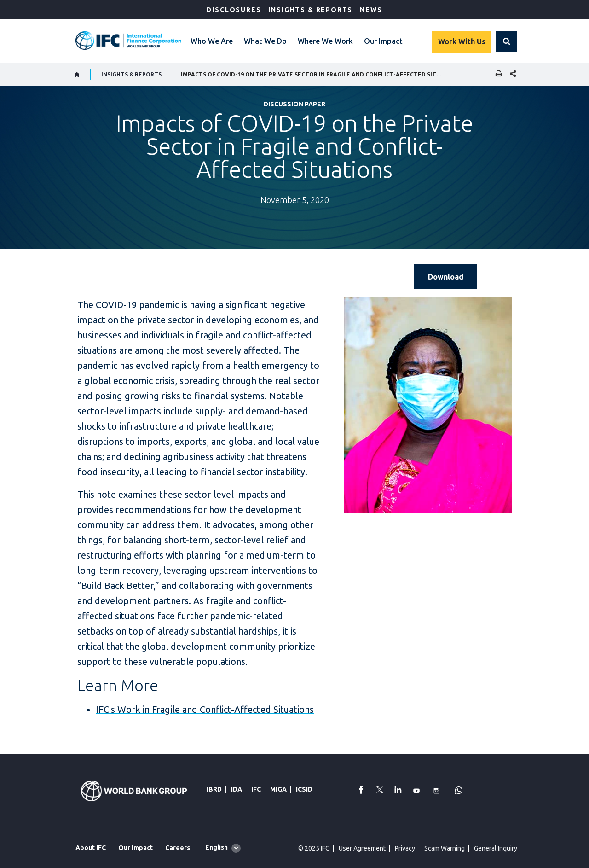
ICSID (304, 789)
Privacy (405, 848)
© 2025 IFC (314, 848)
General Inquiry (496, 848)
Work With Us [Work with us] (462, 41)
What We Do (265, 41)
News (371, 10)
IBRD (214, 789)
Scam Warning (445, 848)
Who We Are (212, 41)
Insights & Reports (310, 10)
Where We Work (325, 41)
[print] (497, 74)
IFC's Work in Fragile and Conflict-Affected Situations (205, 709)
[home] (77, 75)
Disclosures (234, 10)
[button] (507, 42)
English (217, 847)
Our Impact (383, 41)
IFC (256, 789)
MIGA (278, 789)
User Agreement (362, 848)
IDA (237, 789)
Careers (178, 848)
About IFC (91, 848)
